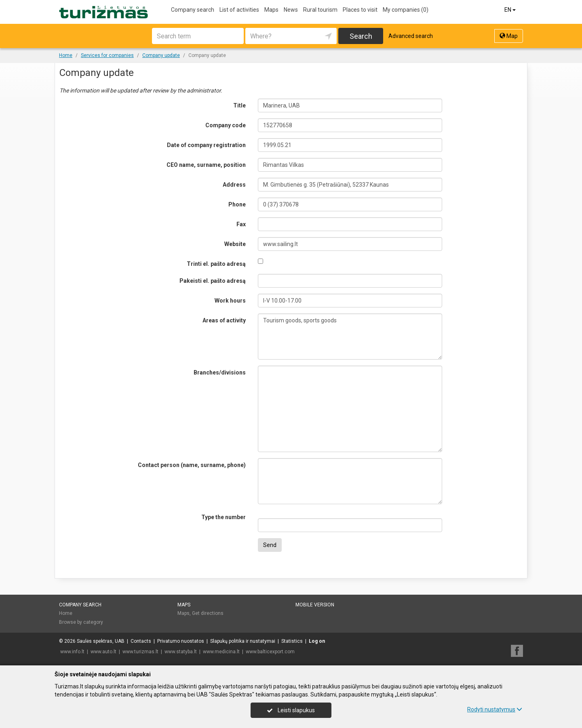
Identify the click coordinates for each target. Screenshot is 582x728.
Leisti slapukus (291, 710)
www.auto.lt (103, 652)
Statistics (292, 641)
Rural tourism (320, 10)
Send (270, 545)
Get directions (208, 613)
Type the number (224, 517)
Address (234, 185)
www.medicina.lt (221, 652)
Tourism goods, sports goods (350, 337)
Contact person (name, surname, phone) (192, 465)
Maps (271, 10)
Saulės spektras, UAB (101, 641)
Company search (193, 10)
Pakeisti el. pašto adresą (213, 281)
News (291, 10)
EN (511, 10)
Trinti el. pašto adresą (216, 264)
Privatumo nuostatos (181, 641)
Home (66, 613)
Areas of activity (224, 320)
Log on (317, 641)
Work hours (230, 301)
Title (239, 105)
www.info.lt (72, 652)
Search (361, 36)
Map (509, 36)
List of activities (239, 10)
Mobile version (315, 605)
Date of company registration (206, 145)
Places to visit (360, 10)
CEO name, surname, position (206, 165)
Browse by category (81, 622)
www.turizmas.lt (140, 652)
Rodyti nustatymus (495, 709)
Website (235, 244)
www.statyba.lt (181, 652)
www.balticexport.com (270, 652)
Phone (237, 204)
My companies (406, 10)
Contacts (141, 641)
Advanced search (411, 36)
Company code (226, 125)
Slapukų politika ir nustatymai (243, 641)
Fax (241, 224)
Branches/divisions (220, 372)
